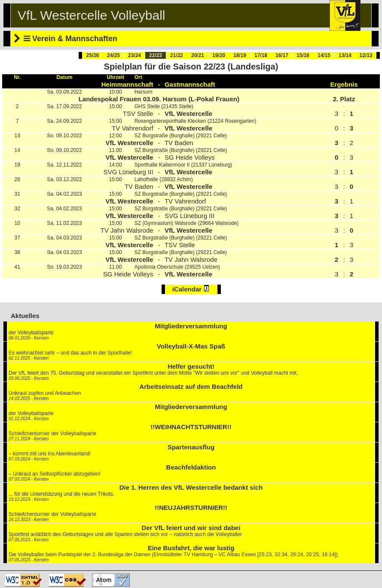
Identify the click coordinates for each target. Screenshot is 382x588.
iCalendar (191, 289)
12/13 (366, 55)
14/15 (324, 55)
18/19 (240, 55)
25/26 (92, 55)
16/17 (282, 55)
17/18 (261, 55)
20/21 (198, 55)
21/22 (177, 55)
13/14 (345, 55)
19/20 (219, 55)
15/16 (303, 55)
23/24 (134, 55)
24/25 (113, 55)
